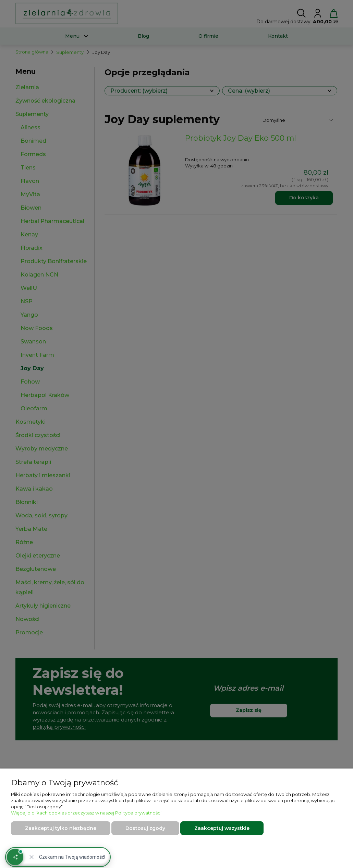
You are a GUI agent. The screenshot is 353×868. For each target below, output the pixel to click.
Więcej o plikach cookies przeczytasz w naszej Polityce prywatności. (87, 813)
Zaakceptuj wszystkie (222, 828)
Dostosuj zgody (145, 828)
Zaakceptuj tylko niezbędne (61, 828)
